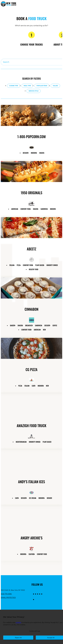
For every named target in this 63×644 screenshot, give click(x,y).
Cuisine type (14, 86)
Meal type (27, 86)
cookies (18, 622)
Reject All (18, 638)
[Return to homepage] (8, 4)
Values (55, 86)
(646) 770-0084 (6, 594)
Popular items (42, 86)
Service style (34, 91)
